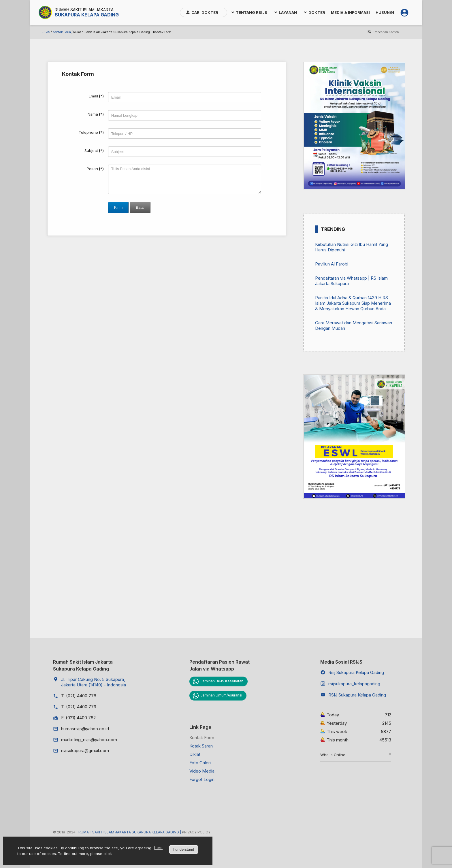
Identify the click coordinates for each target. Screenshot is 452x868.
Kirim (118, 207)
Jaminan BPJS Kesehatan (222, 681)
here (158, 848)
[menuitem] (204, 12)
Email (96, 96)
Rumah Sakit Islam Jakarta (84, 10)
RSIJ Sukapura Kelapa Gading (357, 695)
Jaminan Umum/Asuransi (221, 695)
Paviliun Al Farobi (332, 264)
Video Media (202, 771)
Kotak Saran (201, 746)
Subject (94, 150)
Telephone (91, 132)
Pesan (95, 169)
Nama (96, 114)
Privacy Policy (196, 832)
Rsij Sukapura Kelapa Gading (356, 672)
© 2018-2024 (65, 832)
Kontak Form (62, 32)
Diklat (195, 754)
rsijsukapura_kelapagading (354, 684)
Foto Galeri (200, 763)
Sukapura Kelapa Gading (87, 15)
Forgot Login (202, 779)
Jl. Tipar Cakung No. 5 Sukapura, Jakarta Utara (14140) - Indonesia (94, 682)
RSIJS (46, 32)
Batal (140, 207)
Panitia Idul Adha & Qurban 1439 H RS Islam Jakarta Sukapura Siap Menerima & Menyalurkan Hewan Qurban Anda (353, 303)
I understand (184, 849)
